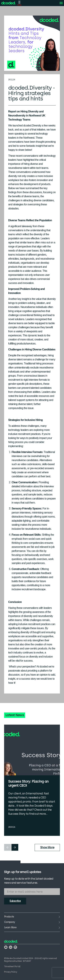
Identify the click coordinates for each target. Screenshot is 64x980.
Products (9, 917)
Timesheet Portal (12, 966)
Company (9, 922)
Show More (47, 847)
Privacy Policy (11, 972)
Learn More (10, 928)
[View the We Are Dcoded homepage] (8, 3)
